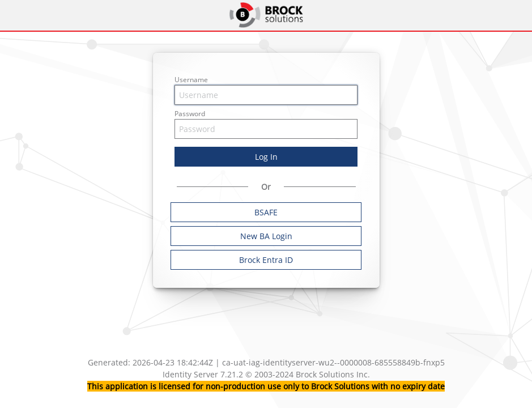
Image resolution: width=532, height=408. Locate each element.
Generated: (110, 362)
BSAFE (266, 212)
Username (191, 80)
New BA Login (266, 236)
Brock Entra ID (266, 260)
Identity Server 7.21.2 (204, 374)
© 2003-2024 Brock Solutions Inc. (308, 374)
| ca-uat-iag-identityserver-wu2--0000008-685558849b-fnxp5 (330, 362)
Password (190, 114)
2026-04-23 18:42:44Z (173, 362)
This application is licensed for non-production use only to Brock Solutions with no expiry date (266, 386)
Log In (266, 157)
